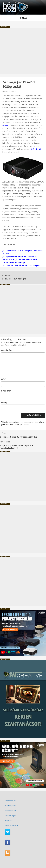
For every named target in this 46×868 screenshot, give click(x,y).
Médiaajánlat (10, 806)
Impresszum (10, 801)
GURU (18, 92)
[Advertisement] (23, 51)
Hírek (8, 276)
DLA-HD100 (36, 149)
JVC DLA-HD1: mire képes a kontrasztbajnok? (21, 265)
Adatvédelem (11, 811)
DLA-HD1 (9, 279)
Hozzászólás (7, 350)
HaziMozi (8, 2)
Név (4, 379)
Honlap (4, 402)
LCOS (5, 125)
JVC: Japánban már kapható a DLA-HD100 (20, 256)
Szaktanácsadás (12, 825)
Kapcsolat (9, 821)
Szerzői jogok (11, 816)
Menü (23, 18)
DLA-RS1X (18, 279)
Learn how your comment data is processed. (23, 423)
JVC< (25, 279)
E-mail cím (6, 391)
